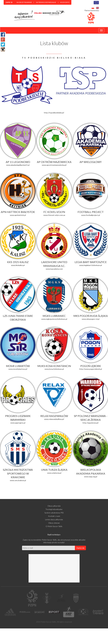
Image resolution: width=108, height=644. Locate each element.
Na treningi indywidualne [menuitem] (46, 2)
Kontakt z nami (54, 516)
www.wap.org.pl (91, 477)
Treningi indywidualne (54, 509)
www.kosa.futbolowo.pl (54, 369)
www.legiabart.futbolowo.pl (91, 265)
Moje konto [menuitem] (65, 2)
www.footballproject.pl (91, 215)
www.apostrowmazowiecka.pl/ (54, 165)
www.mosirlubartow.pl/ (18, 369)
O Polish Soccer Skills (54, 526)
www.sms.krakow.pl (18, 480)
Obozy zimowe (54, 523)
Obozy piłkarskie (54, 506)
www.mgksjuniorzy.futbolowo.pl (54, 319)
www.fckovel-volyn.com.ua (54, 215)
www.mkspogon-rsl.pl (91, 319)
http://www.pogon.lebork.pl (91, 369)
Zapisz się (80, 548)
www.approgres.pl (18, 423)
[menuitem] (9, 2)
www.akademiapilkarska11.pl (18, 165)
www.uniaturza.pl (54, 473)
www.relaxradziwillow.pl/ (54, 419)
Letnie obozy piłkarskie (54, 519)
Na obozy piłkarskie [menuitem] (24, 2)
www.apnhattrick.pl (18, 215)
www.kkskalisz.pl (18, 265)
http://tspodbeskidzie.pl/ (54, 113)
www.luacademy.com (54, 269)
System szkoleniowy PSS (54, 513)
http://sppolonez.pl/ (91, 423)
